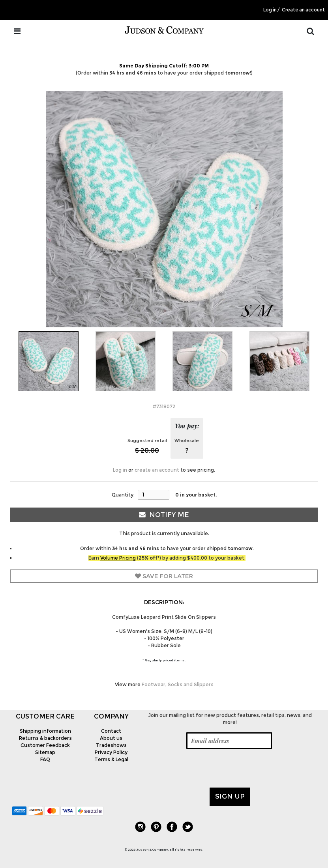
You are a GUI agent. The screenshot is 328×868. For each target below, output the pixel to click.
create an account (157, 470)
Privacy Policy (111, 752)
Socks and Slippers (191, 684)
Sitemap (45, 752)
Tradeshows (111, 745)
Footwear (154, 684)
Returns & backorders (45, 738)
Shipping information (45, 731)
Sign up (230, 796)
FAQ (45, 759)
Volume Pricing (118, 558)
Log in (270, 10)
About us (111, 738)
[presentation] (204, 768)
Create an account (303, 10)
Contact (111, 731)
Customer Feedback (45, 745)
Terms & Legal (111, 759)
